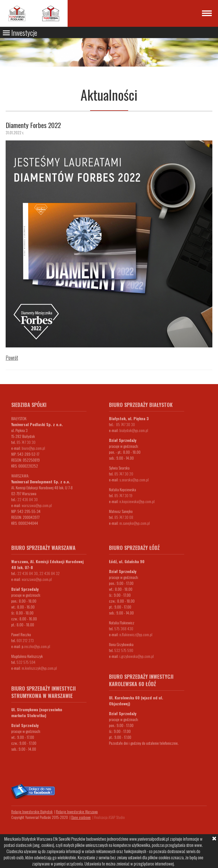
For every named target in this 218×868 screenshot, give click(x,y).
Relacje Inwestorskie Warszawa (77, 812)
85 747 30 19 (123, 495)
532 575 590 (124, 650)
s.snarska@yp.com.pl (134, 480)
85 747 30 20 (124, 474)
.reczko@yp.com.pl (37, 646)
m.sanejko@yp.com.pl (135, 523)
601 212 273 (25, 640)
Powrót (12, 358)
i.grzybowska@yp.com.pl (137, 656)
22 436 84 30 (28, 499)
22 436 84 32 (50, 573)
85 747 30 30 (26, 442)
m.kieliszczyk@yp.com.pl (39, 668)
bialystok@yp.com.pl (134, 430)
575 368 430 (124, 628)
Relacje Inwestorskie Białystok (32, 812)
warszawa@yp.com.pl (37, 505)
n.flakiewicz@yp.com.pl (136, 634)
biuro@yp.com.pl (33, 448)
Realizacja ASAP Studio (109, 817)
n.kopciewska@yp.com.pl (137, 501)
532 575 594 (26, 662)
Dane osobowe (81, 817)
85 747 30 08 (124, 517)
